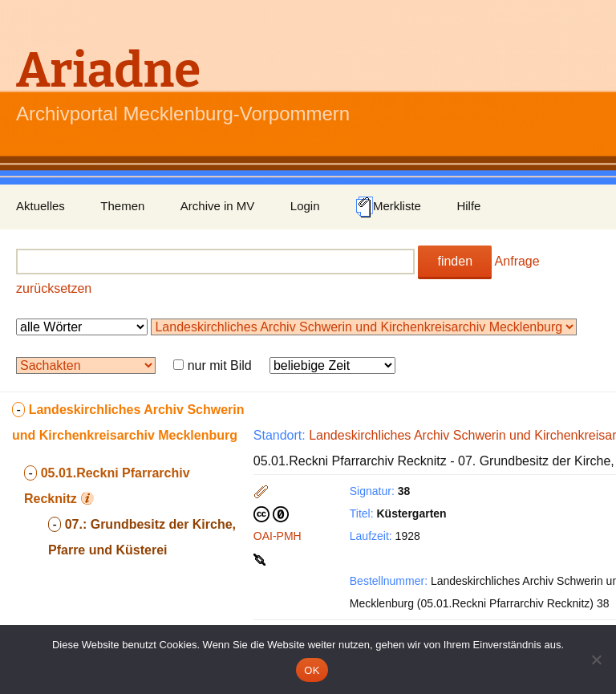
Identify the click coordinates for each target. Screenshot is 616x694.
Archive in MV (218, 206)
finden (455, 261)
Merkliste (388, 207)
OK (312, 670)
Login (305, 206)
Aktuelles (41, 206)
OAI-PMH (278, 536)
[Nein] (596, 660)
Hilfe (468, 206)
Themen (122, 206)
